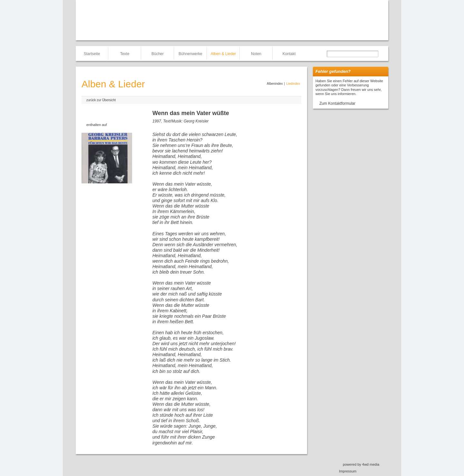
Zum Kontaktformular (337, 103)
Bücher (158, 54)
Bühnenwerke (190, 54)
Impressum (348, 471)
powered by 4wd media (361, 464)
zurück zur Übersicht (101, 100)
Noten (256, 54)
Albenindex (275, 84)
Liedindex (293, 84)
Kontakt (289, 54)
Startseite (92, 54)
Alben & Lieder (223, 54)
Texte (125, 54)
